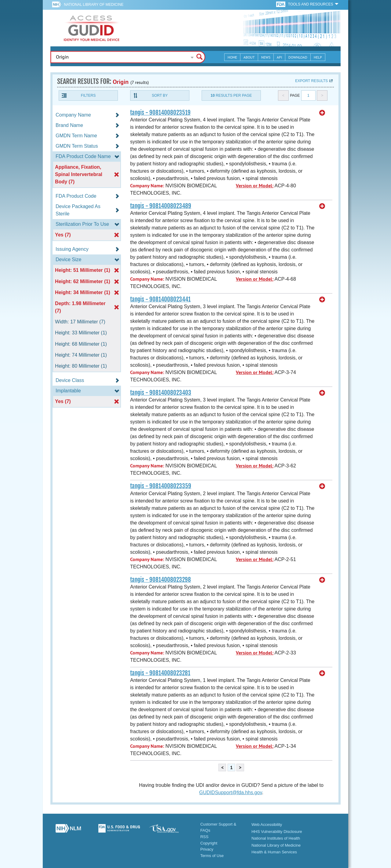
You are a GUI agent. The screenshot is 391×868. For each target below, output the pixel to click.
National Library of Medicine (94, 5)
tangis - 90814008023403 (161, 393)
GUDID (92, 28)
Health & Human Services (274, 852)
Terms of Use (212, 856)
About (249, 57)
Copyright (209, 843)
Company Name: (147, 186)
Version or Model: (255, 186)
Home (232, 57)
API (279, 57)
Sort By (160, 95)
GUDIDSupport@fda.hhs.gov (230, 792)
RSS (205, 837)
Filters (88, 95)
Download (298, 57)
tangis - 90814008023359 (161, 486)
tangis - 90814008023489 (161, 206)
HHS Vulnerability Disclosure (277, 832)
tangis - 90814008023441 (160, 299)
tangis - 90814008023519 (160, 113)
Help (318, 57)
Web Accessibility (267, 825)
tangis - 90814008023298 (161, 580)
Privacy (207, 849)
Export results (311, 81)
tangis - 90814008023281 (160, 673)
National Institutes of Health (276, 838)
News (266, 57)
